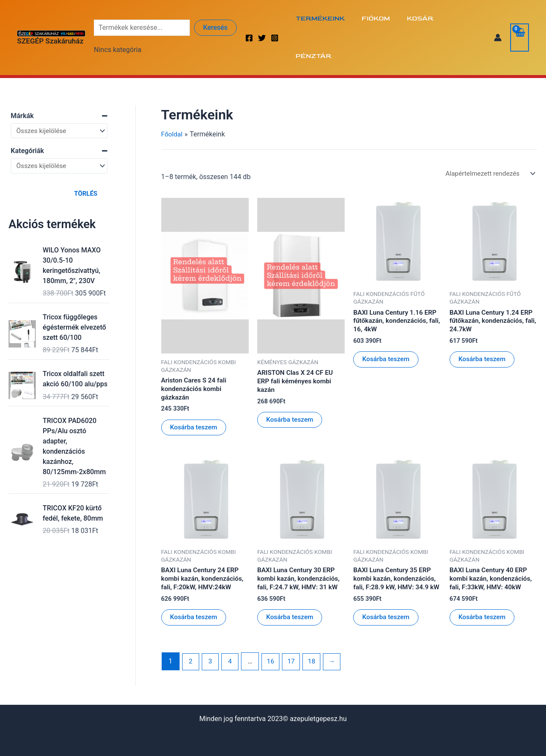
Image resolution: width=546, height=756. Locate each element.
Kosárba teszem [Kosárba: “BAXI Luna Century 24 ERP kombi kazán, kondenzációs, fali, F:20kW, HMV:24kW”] (195, 584)
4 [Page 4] (232, 638)
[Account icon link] (497, 19)
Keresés (215, 9)
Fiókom (374, 19)
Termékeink (322, 19)
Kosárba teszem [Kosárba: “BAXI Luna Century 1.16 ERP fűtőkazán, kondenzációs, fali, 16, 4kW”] (387, 324)
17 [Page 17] (294, 638)
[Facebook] (249, 19)
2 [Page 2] (191, 638)
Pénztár (460, 19)
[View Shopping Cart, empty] (519, 19)
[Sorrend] (488, 137)
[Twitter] (262, 19)
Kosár (415, 19)
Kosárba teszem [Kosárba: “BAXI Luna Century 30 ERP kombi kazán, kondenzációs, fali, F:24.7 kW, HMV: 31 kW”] (291, 584)
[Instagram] (275, 19)
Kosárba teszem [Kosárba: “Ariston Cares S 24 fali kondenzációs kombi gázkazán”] (195, 392)
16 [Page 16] (273, 638)
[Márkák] (59, 94)
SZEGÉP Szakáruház (50, 22)
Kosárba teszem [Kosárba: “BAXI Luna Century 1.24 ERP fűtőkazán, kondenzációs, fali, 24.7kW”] (483, 324)
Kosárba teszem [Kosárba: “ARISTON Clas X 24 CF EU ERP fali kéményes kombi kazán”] (291, 385)
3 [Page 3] (211, 638)
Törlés (86, 158)
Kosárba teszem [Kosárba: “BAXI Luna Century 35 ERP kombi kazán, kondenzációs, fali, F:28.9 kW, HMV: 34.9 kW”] (387, 593)
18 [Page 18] (316, 638)
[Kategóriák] (59, 129)
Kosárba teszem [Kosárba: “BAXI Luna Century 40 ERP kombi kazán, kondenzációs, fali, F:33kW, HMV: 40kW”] (483, 584)
